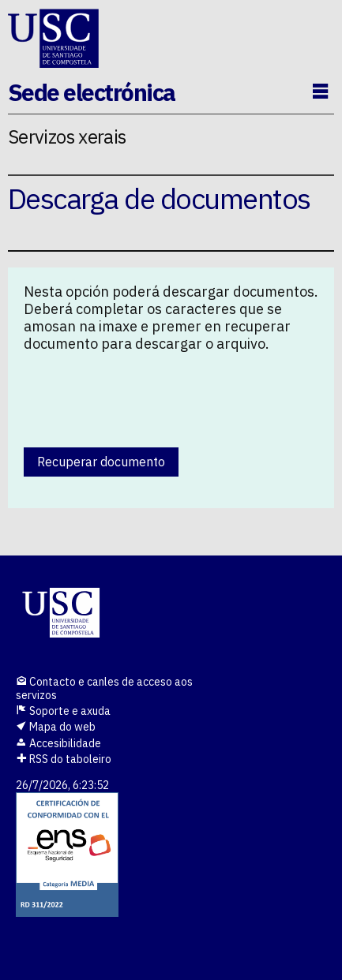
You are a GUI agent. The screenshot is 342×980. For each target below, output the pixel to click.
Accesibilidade (58, 743)
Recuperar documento (101, 462)
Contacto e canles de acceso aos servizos (104, 688)
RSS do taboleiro (64, 759)
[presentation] (144, 396)
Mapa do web (56, 727)
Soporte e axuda (63, 711)
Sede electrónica (92, 92)
